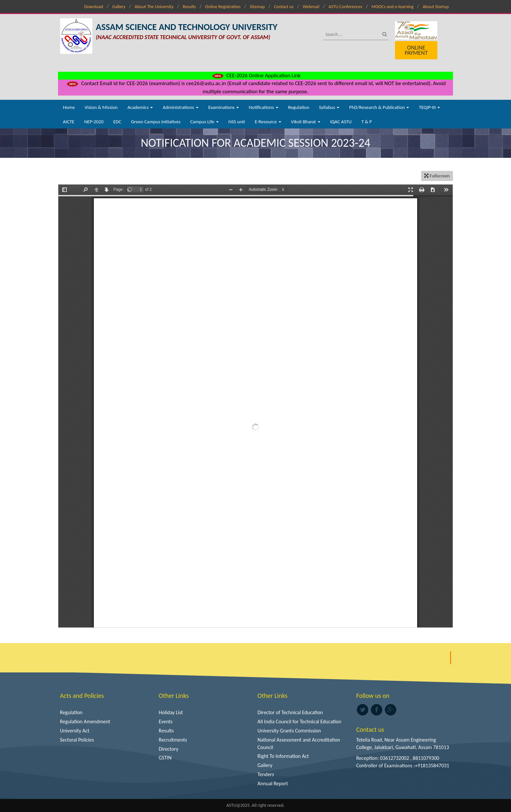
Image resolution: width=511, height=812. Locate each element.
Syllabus (329, 107)
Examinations (224, 107)
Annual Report (273, 783)
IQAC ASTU (341, 122)
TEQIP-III (429, 107)
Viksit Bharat (306, 122)
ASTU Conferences (345, 7)
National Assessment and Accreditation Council (299, 744)
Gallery (119, 7)
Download (94, 7)
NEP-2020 (94, 122)
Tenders (266, 774)
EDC (117, 122)
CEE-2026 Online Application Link (255, 75)
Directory (168, 749)
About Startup (436, 7)
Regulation (299, 107)
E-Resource (268, 122)
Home (69, 107)
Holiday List (171, 712)
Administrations (180, 107)
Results (190, 7)
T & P (367, 122)
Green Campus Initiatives (156, 122)
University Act (75, 731)
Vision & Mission (101, 107)
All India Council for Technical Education (299, 722)
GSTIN (165, 758)
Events (166, 722)
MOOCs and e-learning (393, 7)
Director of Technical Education (290, 712)
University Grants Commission (289, 731)
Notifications (263, 107)
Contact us (284, 7)
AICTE (69, 122)
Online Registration (223, 7)
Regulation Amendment (85, 722)
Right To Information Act (283, 756)
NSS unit (237, 122)
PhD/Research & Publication (379, 107)
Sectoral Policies (77, 740)
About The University (154, 7)
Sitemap (257, 7)
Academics (140, 107)
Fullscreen (437, 176)
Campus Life (204, 122)
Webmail (311, 7)
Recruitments (173, 740)
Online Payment (416, 50)
